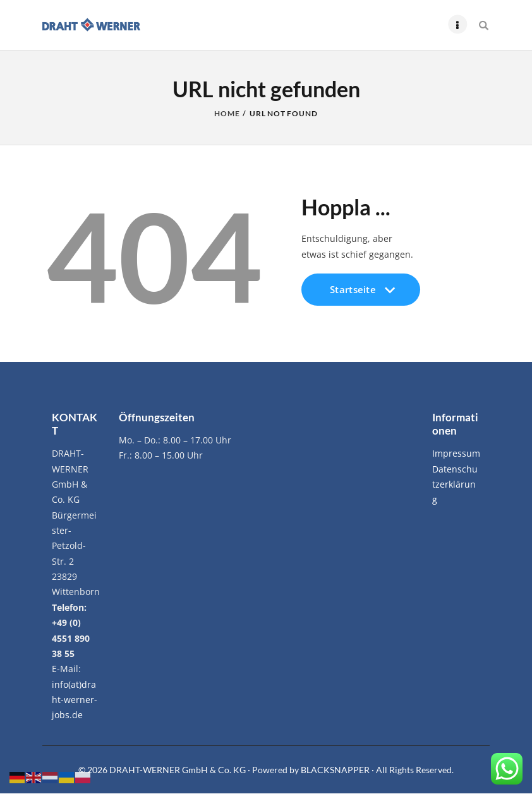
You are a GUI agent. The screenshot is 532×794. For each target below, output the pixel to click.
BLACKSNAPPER (336, 770)
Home (227, 114)
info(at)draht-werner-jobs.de (75, 700)
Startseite (361, 295)
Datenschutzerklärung (455, 484)
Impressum (456, 454)
